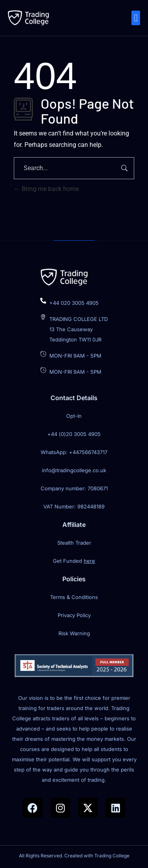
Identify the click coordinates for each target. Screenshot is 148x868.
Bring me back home (46, 189)
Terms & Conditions (74, 597)
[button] (136, 18)
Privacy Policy (74, 615)
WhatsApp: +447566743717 (74, 452)
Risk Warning (74, 633)
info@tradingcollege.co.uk (74, 470)
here (89, 561)
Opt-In (74, 416)
